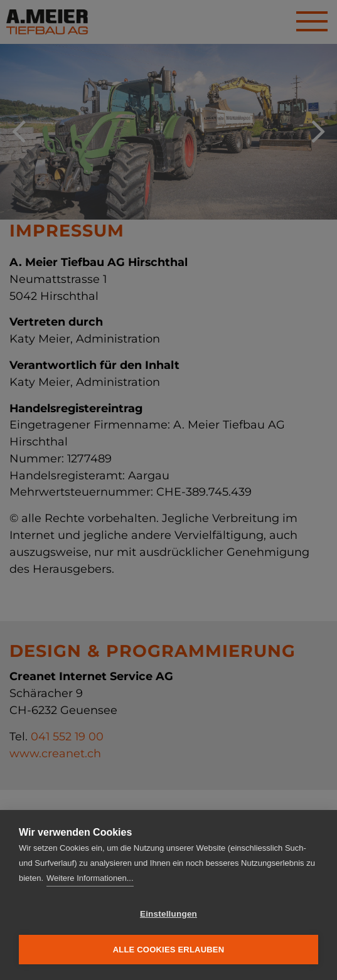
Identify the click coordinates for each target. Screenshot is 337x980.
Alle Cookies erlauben (169, 950)
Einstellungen (168, 914)
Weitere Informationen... (90, 878)
